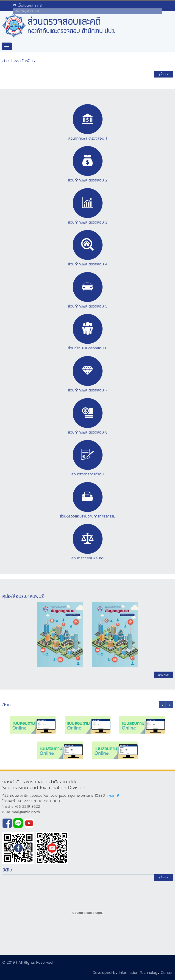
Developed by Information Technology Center (133, 973)
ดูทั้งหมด (164, 74)
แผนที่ (113, 795)
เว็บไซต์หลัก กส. (28, 5)
